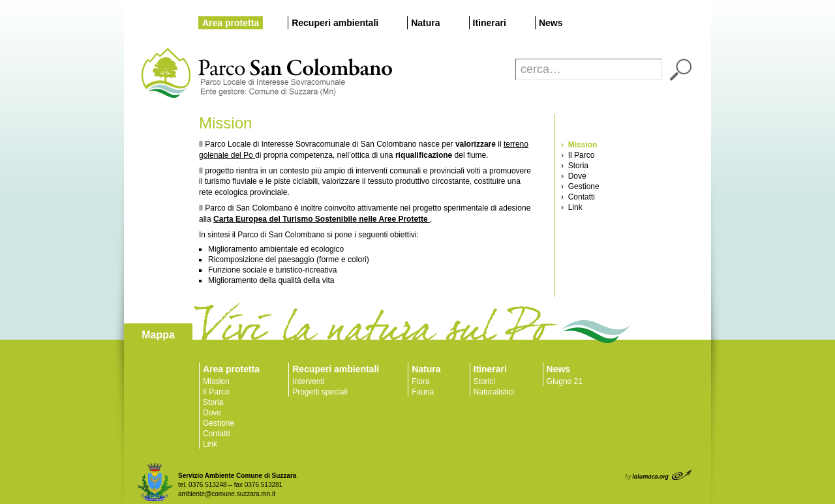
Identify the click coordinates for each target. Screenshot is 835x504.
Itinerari (490, 23)
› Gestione (580, 186)
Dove (212, 413)
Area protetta (231, 23)
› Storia (575, 166)
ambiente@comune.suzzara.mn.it (227, 494)
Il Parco (216, 392)
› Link (572, 207)
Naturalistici (494, 392)
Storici (484, 381)
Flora (420, 381)
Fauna (423, 392)
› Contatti (578, 197)
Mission (216, 381)
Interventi (308, 381)
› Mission (579, 145)
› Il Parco (578, 155)
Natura (425, 23)
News (551, 23)
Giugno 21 (565, 381)
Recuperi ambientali (335, 23)
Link (210, 444)
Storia (213, 402)
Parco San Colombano (165, 73)
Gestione (219, 423)
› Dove (574, 176)
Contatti (216, 434)
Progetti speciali (320, 392)
